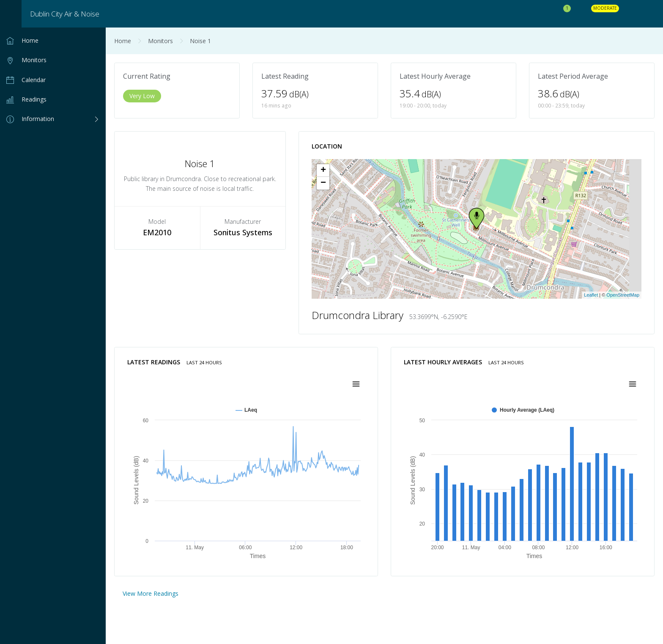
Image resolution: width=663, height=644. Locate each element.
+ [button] (323, 171)
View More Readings (151, 593)
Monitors (160, 41)
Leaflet (591, 295)
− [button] (323, 183)
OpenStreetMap (623, 295)
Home (123, 41)
